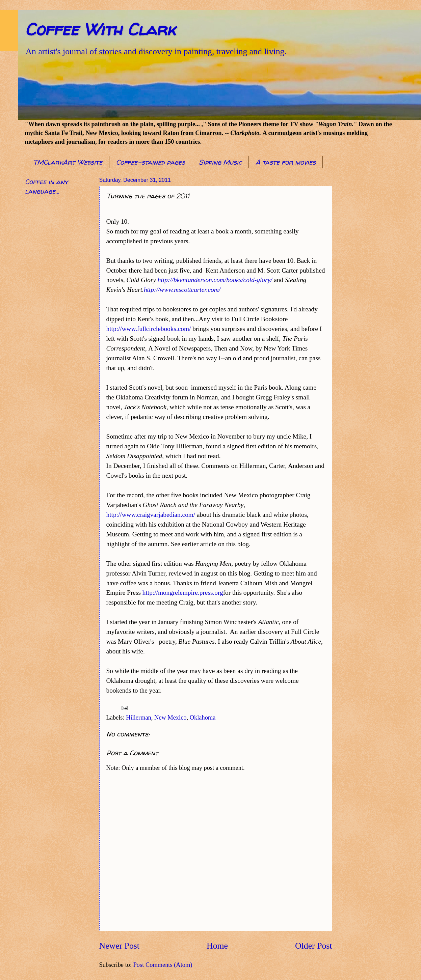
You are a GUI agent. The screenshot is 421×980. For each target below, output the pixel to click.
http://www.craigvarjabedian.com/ (151, 515)
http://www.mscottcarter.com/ (182, 290)
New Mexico (170, 718)
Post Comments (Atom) (163, 965)
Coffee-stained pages (151, 162)
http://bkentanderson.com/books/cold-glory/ (215, 280)
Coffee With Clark (100, 29)
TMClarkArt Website (68, 162)
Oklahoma (203, 718)
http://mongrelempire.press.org (183, 593)
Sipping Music (220, 162)
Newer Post (119, 946)
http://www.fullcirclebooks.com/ (149, 329)
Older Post (313, 946)
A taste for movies (286, 162)
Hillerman (139, 718)
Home (217, 946)
